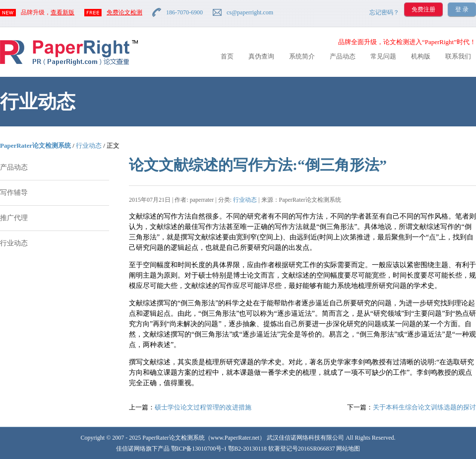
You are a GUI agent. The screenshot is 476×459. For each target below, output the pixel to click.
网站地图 (348, 449)
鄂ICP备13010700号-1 (199, 449)
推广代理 (14, 218)
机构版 (421, 56)
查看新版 (62, 12)
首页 (227, 56)
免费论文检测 (124, 12)
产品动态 (343, 56)
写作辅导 (14, 193)
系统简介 (302, 56)
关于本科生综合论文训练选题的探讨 (424, 407)
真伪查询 (261, 56)
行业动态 (89, 145)
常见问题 (383, 56)
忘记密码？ (384, 12)
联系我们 (458, 56)
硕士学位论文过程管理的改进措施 (203, 407)
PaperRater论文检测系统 (35, 145)
